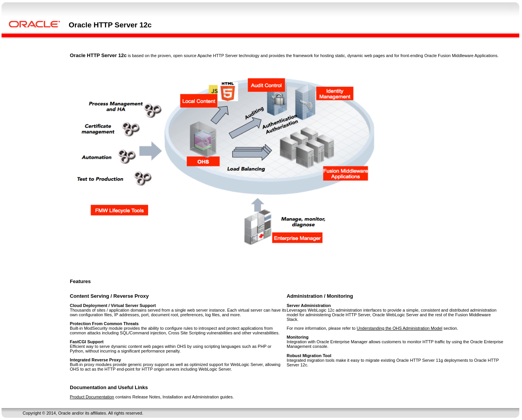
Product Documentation (92, 397)
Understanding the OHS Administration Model (400, 328)
